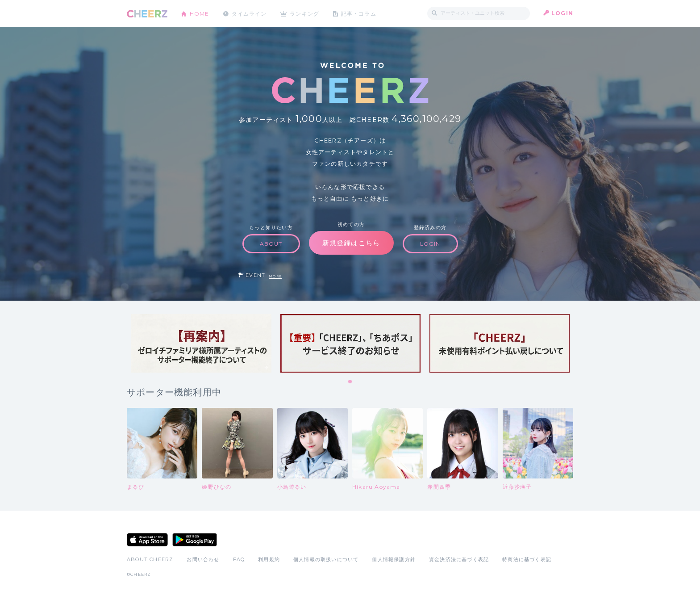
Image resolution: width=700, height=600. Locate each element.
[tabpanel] (201, 343)
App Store (147, 540)
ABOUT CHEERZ (150, 559)
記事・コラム (360, 13)
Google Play (195, 540)
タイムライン (249, 13)
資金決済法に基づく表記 (459, 559)
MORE (275, 276)
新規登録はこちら (351, 243)
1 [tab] (350, 382)
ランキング (306, 13)
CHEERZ (147, 14)
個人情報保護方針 (394, 559)
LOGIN (562, 13)
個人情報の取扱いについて (326, 559)
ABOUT (271, 244)
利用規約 (269, 559)
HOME (200, 13)
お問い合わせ (203, 559)
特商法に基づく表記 (527, 559)
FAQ (239, 559)
